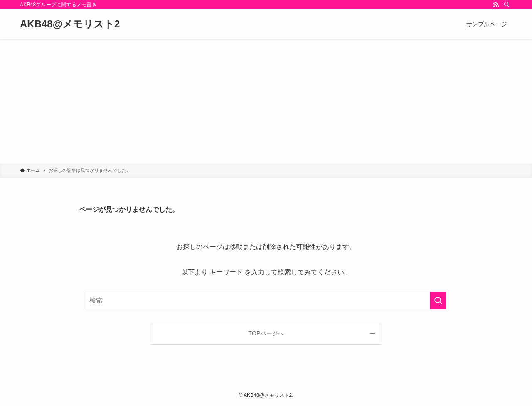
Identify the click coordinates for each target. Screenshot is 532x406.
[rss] (496, 5)
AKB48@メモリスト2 (70, 24)
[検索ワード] (266, 301)
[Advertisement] (266, 101)
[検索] (507, 5)
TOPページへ (266, 333)
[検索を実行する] (438, 301)
